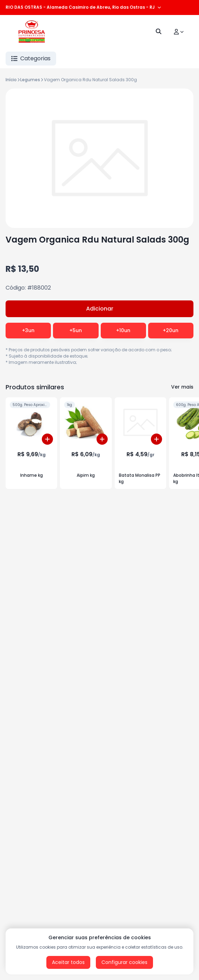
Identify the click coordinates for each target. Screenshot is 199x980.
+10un (123, 330)
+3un (28, 330)
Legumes (30, 80)
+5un (76, 330)
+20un (171, 330)
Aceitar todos (68, 962)
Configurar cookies (124, 962)
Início (11, 80)
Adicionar (100, 309)
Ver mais (182, 387)
